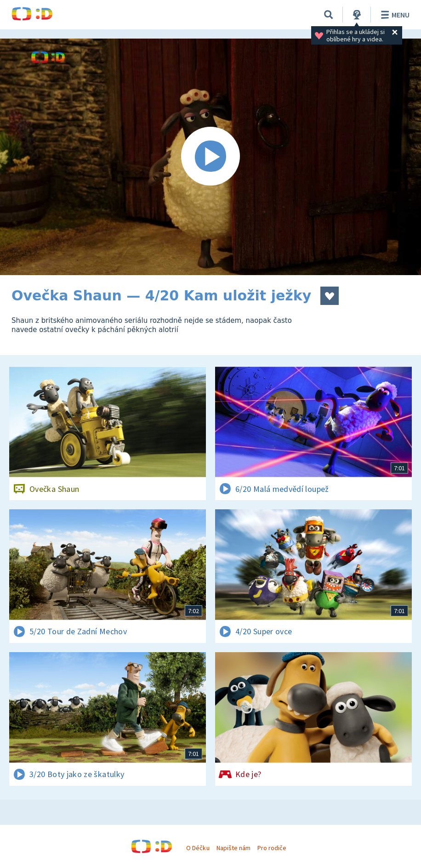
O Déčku (198, 848)
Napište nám (233, 848)
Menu (394, 15)
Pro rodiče (272, 848)
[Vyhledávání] (329, 15)
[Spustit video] (210, 157)
